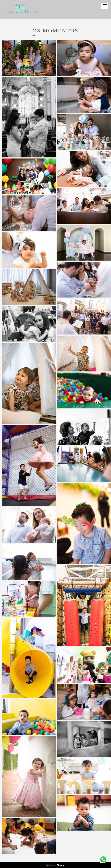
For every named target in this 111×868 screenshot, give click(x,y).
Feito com (55, 865)
